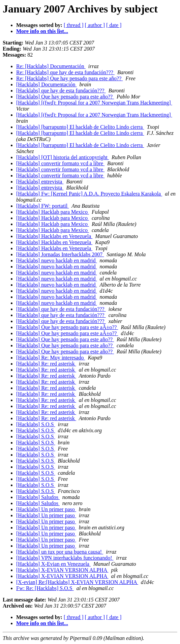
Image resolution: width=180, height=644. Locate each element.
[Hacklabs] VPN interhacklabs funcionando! (65, 558)
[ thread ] (74, 25)
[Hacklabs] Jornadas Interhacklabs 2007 (60, 254)
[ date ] (114, 25)
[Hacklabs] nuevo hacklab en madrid (56, 260)
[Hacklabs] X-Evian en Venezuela (53, 564)
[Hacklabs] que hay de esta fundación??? (61, 91)
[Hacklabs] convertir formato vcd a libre (60, 163)
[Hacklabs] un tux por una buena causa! (60, 552)
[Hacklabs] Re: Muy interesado (51, 358)
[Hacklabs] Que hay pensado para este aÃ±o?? (67, 327)
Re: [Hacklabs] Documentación (51, 66)
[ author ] (95, 25)
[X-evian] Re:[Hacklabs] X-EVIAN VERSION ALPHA (77, 582)
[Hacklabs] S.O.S (36, 424)
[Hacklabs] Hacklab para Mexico (53, 212)
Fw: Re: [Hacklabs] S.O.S (45, 588)
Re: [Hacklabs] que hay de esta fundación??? (65, 72)
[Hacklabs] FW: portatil (42, 206)
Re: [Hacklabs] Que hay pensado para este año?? (69, 78)
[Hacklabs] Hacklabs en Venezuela (54, 236)
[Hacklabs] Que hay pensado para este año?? (65, 97)
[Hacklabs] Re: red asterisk (46, 364)
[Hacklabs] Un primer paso (46, 509)
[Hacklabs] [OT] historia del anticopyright (63, 157)
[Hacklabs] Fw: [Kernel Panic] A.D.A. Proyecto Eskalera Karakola (89, 194)
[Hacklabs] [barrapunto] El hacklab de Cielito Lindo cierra (80, 127)
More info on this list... (42, 31)
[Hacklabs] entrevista (40, 182)
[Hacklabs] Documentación (46, 84)
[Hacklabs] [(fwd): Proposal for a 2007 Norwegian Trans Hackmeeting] (94, 103)
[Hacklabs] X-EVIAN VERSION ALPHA (62, 570)
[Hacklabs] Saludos (38, 497)
